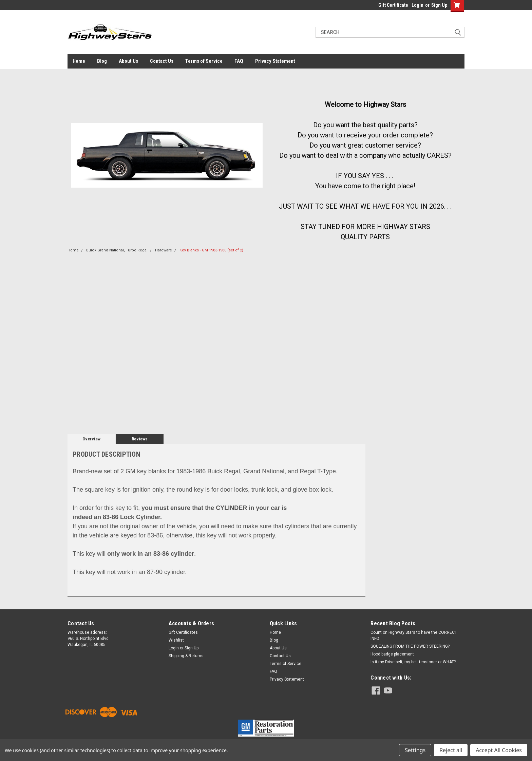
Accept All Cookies (499, 750)
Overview (91, 439)
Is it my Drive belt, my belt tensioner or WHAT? (413, 662)
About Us (128, 61)
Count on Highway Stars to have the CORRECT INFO (414, 635)
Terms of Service (204, 61)
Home (79, 61)
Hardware (164, 250)
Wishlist (176, 640)
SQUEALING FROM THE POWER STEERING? (410, 646)
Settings (415, 750)
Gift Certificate (393, 5)
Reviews (140, 439)
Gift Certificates (183, 632)
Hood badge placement (392, 654)
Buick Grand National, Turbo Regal (117, 250)
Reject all (451, 750)
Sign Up (439, 5)
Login (417, 5)
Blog (102, 61)
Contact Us (162, 61)
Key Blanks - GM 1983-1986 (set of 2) (211, 250)
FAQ (239, 61)
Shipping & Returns (186, 656)
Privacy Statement (275, 61)
